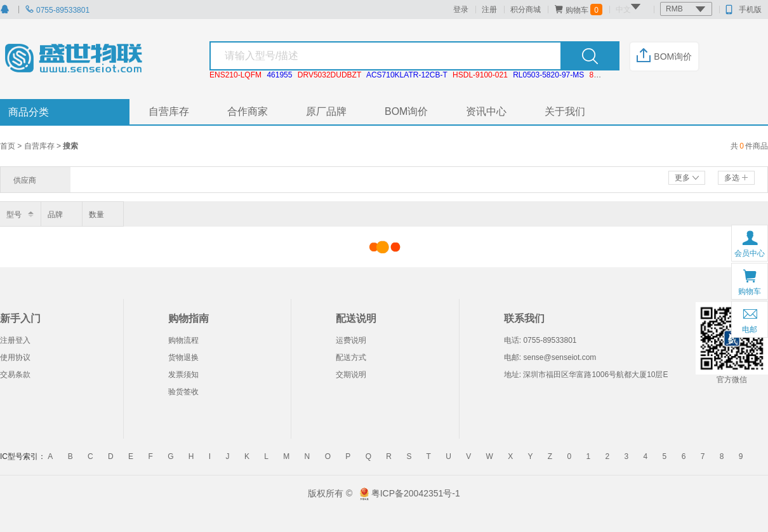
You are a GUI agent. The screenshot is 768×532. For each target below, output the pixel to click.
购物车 (578, 10)
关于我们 (565, 111)
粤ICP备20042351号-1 (416, 493)
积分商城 (526, 10)
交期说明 (351, 375)
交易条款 (15, 375)
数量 (96, 215)
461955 (279, 75)
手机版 (744, 10)
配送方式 (351, 357)
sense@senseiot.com (559, 357)
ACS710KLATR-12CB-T (407, 75)
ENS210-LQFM (235, 75)
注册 (489, 10)
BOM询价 (664, 57)
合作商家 (248, 111)
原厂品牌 (326, 111)
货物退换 (183, 357)
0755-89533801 (57, 10)
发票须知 (183, 375)
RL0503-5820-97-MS (548, 75)
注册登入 (15, 340)
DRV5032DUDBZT (329, 75)
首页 (9, 146)
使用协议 (15, 357)
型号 (14, 215)
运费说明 (351, 340)
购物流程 (183, 340)
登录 (461, 10)
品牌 (55, 215)
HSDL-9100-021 (480, 75)
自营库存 (169, 111)
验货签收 (183, 392)
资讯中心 (486, 111)
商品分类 (29, 112)
